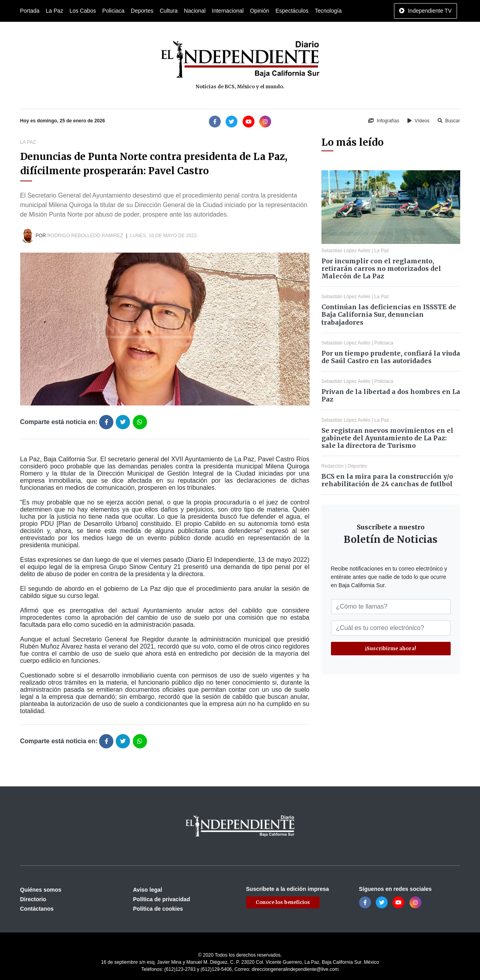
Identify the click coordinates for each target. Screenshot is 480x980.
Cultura (169, 11)
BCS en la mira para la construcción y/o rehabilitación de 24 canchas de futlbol (387, 480)
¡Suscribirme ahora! (391, 648)
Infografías (384, 121)
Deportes (142, 11)
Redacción (333, 466)
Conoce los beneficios (283, 902)
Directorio (33, 899)
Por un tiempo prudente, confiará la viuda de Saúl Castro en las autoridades (391, 357)
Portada (30, 11)
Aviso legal (148, 890)
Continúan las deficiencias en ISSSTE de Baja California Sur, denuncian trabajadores (389, 314)
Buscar (449, 121)
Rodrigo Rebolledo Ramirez (85, 236)
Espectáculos (292, 11)
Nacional (195, 11)
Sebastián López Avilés (346, 251)
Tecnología (328, 11)
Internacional (228, 11)
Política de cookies (158, 909)
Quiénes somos (41, 890)
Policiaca (113, 11)
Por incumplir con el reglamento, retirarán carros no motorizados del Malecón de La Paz (381, 268)
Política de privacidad (162, 899)
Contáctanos (37, 909)
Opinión (260, 11)
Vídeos (419, 121)
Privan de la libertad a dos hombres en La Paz (391, 395)
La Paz (55, 11)
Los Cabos (83, 11)
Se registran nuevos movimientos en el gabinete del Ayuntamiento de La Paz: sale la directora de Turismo (387, 438)
